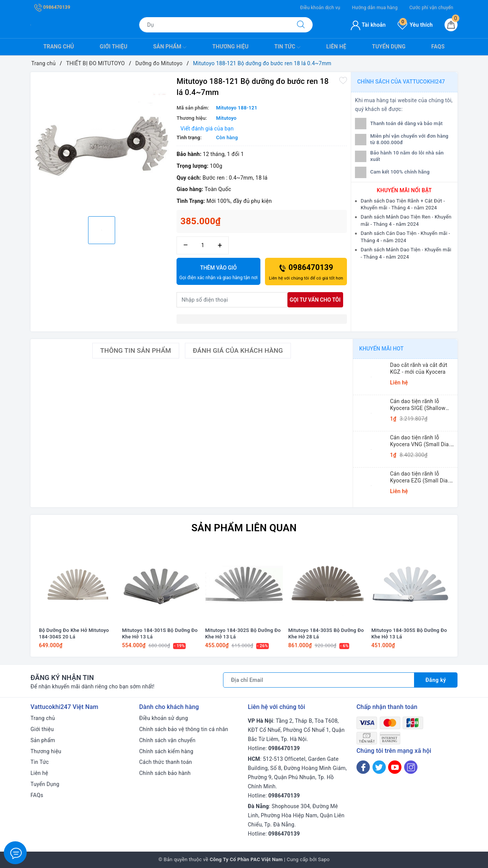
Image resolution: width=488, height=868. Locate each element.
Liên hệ (336, 47)
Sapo (324, 859)
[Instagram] (411, 767)
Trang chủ (59, 47)
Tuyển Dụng (389, 47)
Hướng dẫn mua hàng (375, 8)
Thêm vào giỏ (218, 273)
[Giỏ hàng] (451, 25)
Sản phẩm (170, 47)
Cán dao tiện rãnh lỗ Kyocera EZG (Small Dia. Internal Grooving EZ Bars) (422, 477)
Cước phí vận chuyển (431, 8)
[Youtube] (395, 767)
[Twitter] (379, 767)
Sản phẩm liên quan (244, 528)
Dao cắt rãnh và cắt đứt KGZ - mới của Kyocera (419, 368)
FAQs (438, 47)
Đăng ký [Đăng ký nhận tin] (436, 680)
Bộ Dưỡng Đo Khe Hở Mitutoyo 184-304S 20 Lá (74, 633)
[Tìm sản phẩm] (214, 25)
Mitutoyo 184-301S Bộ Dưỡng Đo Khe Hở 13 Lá (160, 633)
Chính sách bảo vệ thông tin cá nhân (184, 729)
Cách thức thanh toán (166, 762)
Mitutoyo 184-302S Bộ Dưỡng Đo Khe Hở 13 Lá (243, 633)
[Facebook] (363, 767)
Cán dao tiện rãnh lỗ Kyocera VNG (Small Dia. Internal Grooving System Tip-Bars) (421, 441)
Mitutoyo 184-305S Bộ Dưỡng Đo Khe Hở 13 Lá (409, 633)
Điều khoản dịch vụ (320, 8)
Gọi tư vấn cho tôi (315, 300)
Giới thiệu (114, 47)
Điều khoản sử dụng (164, 718)
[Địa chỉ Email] (319, 680)
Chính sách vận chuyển (167, 740)
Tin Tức (287, 47)
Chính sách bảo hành (165, 773)
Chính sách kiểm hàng (166, 751)
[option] (102, 143)
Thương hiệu (230, 47)
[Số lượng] (203, 245)
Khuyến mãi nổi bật (404, 190)
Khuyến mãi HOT (381, 349)
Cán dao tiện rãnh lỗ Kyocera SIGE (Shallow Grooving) (418, 405)
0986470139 (52, 7)
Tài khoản (368, 25)
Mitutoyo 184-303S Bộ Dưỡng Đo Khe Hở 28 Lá (326, 633)
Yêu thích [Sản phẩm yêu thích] (415, 25)
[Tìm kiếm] (301, 25)
